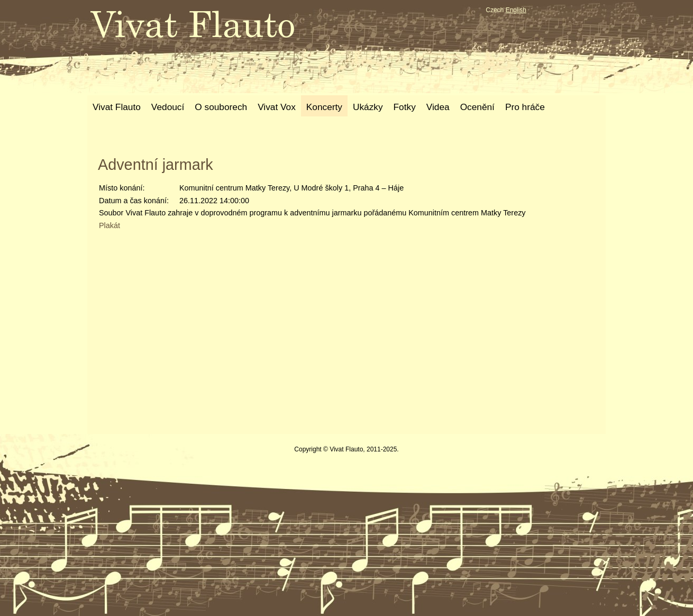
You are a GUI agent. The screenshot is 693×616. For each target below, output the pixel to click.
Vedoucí (168, 107)
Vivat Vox (277, 107)
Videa (438, 107)
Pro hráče (525, 107)
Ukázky (368, 107)
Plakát (110, 225)
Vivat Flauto (117, 107)
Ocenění (477, 107)
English (516, 10)
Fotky (405, 107)
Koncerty (324, 107)
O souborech (221, 107)
